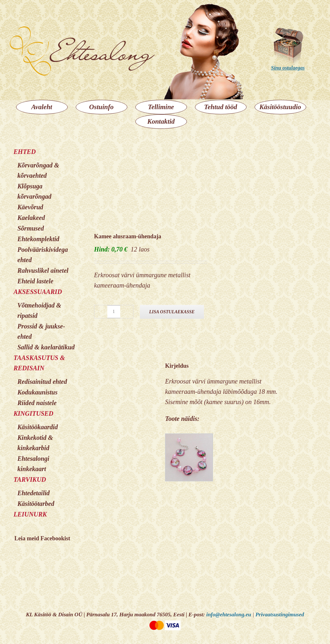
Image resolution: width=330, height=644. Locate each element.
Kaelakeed (31, 218)
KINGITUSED (33, 413)
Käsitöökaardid (38, 427)
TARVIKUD (30, 479)
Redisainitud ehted (42, 382)
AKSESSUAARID (38, 292)
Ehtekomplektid (38, 239)
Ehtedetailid (34, 493)
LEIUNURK (30, 514)
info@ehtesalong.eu (229, 615)
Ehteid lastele (35, 281)
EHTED (25, 152)
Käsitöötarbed (36, 504)
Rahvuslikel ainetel (43, 270)
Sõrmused (31, 228)
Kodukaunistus (38, 392)
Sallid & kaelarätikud (46, 347)
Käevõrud (30, 207)
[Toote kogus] (114, 312)
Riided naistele (37, 403)
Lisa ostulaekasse (172, 312)
